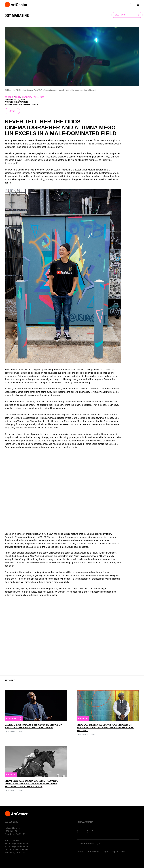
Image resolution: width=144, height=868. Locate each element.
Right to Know (118, 852)
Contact (80, 852)
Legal (106, 852)
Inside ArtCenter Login (90, 843)
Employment (93, 852)
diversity (27, 97)
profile (9, 97)
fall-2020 (39, 97)
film (18, 97)
